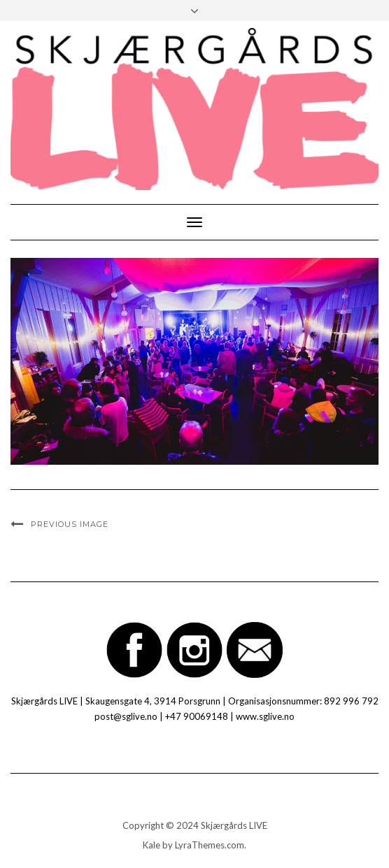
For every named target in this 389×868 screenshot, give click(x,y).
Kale (151, 845)
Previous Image (70, 524)
